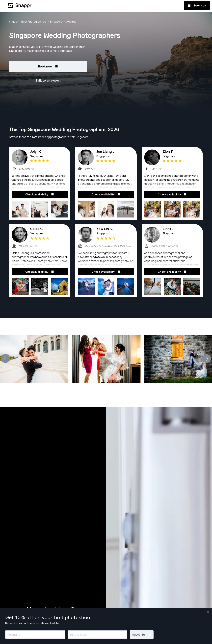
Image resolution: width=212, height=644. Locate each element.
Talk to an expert (48, 80)
